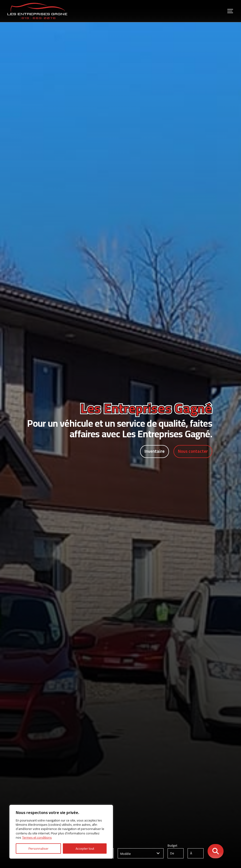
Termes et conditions (37, 837)
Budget (188, 851)
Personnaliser (38, 849)
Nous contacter (192, 451)
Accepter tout (85, 849)
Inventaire (153, 451)
